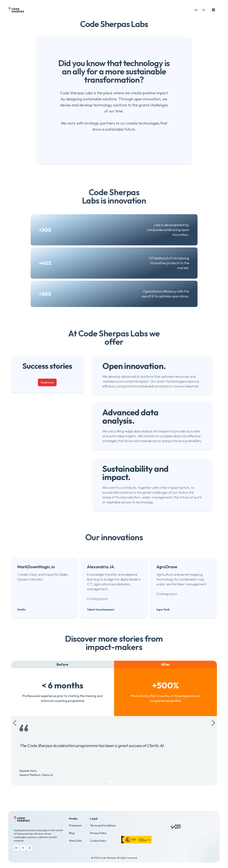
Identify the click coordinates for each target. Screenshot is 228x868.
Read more (47, 382)
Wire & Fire (75, 841)
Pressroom (75, 825)
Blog (72, 833)
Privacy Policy (98, 833)
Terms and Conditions (103, 825)
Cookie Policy (98, 841)
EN (196, 10)
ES (204, 10)
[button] (214, 10)
